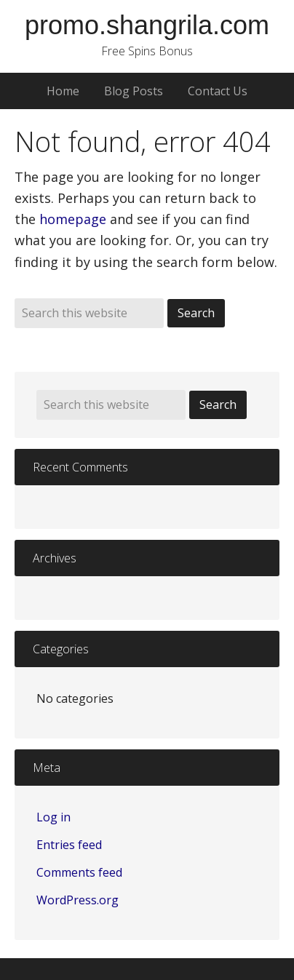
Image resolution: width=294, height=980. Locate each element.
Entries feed (69, 845)
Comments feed (79, 872)
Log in (53, 817)
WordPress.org (78, 900)
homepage (73, 219)
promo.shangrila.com (147, 25)
